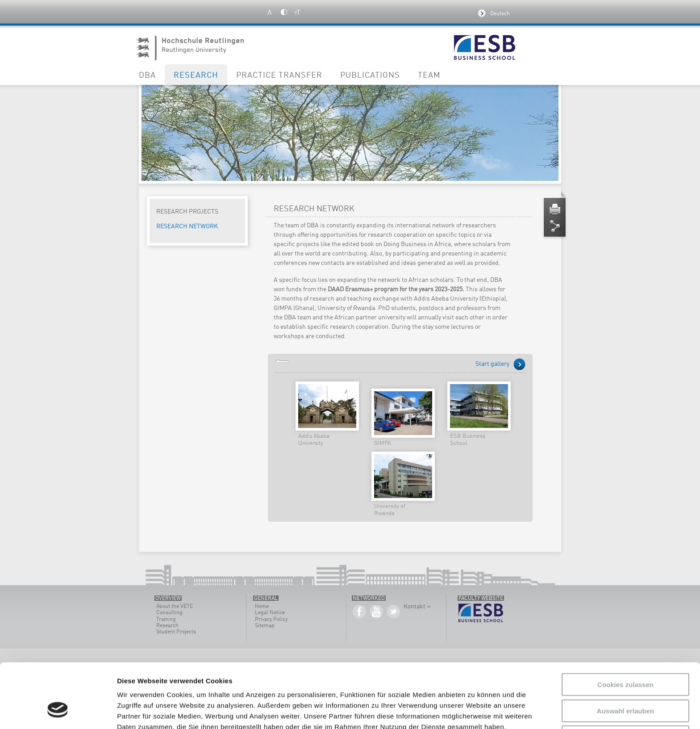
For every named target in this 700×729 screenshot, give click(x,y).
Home (262, 607)
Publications (370, 75)
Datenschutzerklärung (454, 682)
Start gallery (492, 364)
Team (429, 75)
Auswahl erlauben (625, 656)
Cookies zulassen (625, 629)
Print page (555, 209)
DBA (147, 75)
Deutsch (500, 14)
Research (196, 75)
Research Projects (187, 212)
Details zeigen (475, 711)
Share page (555, 226)
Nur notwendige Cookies (625, 681)
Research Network (187, 226)
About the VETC (175, 607)
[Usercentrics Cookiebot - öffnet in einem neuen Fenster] (58, 712)
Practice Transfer (279, 75)
